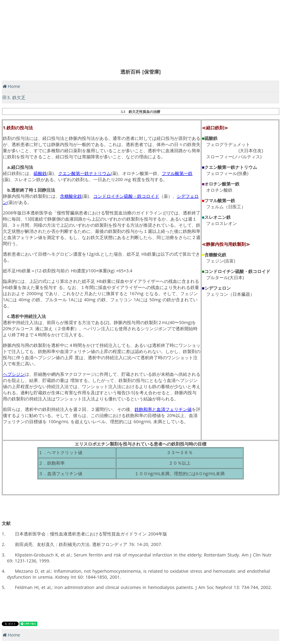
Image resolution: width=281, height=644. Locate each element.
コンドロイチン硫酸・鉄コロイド (126, 196)
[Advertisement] (133, 32)
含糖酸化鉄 (71, 196)
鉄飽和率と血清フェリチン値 (163, 409)
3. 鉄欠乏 (16, 97)
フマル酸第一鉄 (177, 173)
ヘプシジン (14, 374)
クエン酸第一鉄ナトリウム (85, 173)
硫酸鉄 (40, 173)
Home (14, 86)
